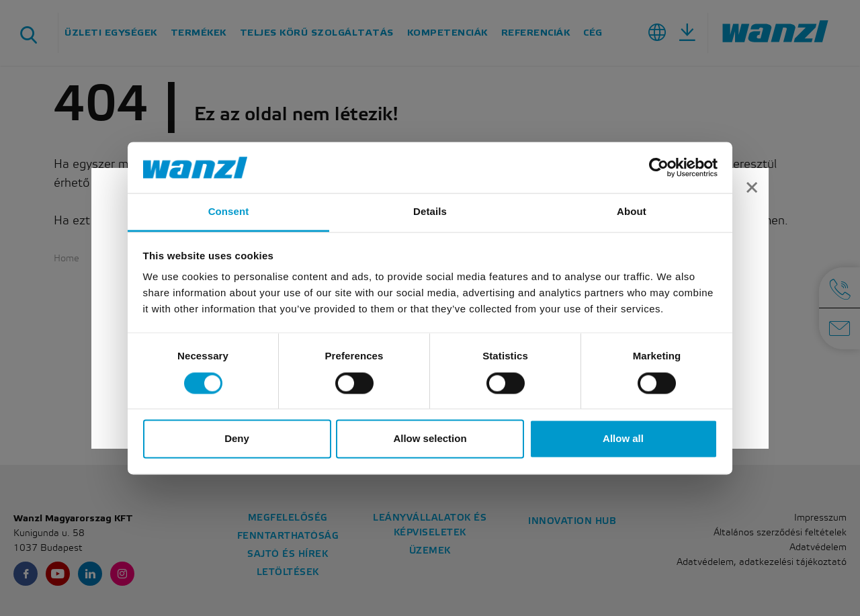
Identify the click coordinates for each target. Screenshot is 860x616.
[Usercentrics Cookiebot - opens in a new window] (659, 167)
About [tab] (632, 212)
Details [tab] (430, 212)
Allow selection (430, 439)
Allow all (623, 439)
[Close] (752, 189)
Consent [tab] (229, 212)
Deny (237, 439)
